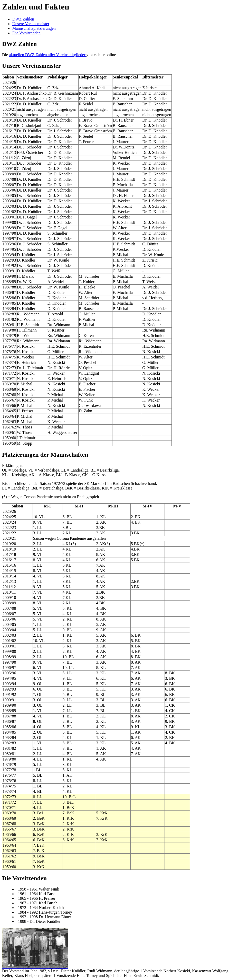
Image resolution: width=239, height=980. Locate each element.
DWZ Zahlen (23, 19)
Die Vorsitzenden (26, 33)
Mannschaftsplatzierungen (34, 28)
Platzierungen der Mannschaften (45, 455)
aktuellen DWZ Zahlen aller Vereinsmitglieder (48, 55)
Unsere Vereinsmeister (31, 24)
